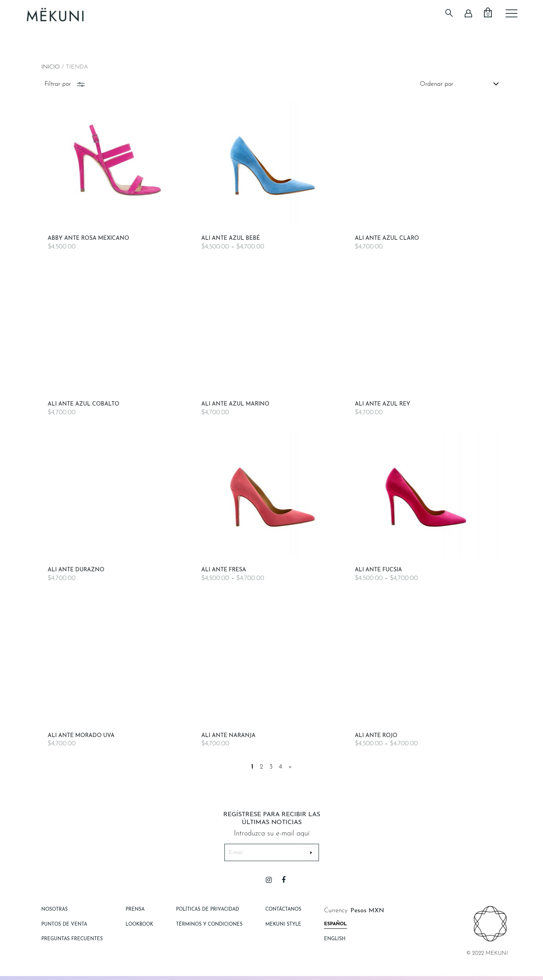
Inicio (51, 67)
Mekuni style (283, 924)
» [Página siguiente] (290, 767)
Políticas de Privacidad (208, 910)
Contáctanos (283, 910)
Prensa (135, 910)
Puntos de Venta (64, 924)
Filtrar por (66, 84)
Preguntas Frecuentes (72, 939)
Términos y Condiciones (209, 924)
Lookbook (139, 924)
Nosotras (55, 910)
